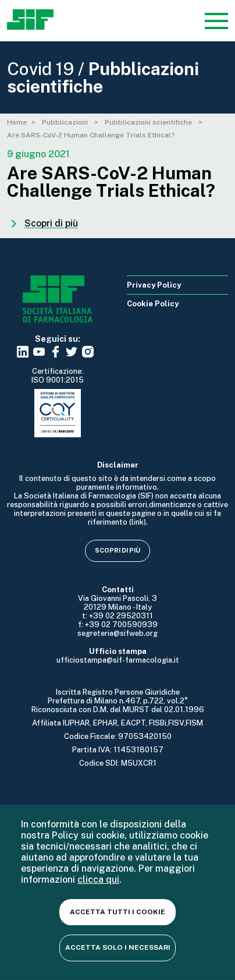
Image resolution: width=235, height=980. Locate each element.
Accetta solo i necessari (118, 947)
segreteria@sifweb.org (117, 633)
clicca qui (98, 880)
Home (17, 122)
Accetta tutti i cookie (117, 912)
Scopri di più (117, 550)
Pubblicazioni (66, 122)
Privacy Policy (154, 285)
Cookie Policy (153, 304)
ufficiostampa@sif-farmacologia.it (118, 660)
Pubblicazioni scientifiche (149, 122)
